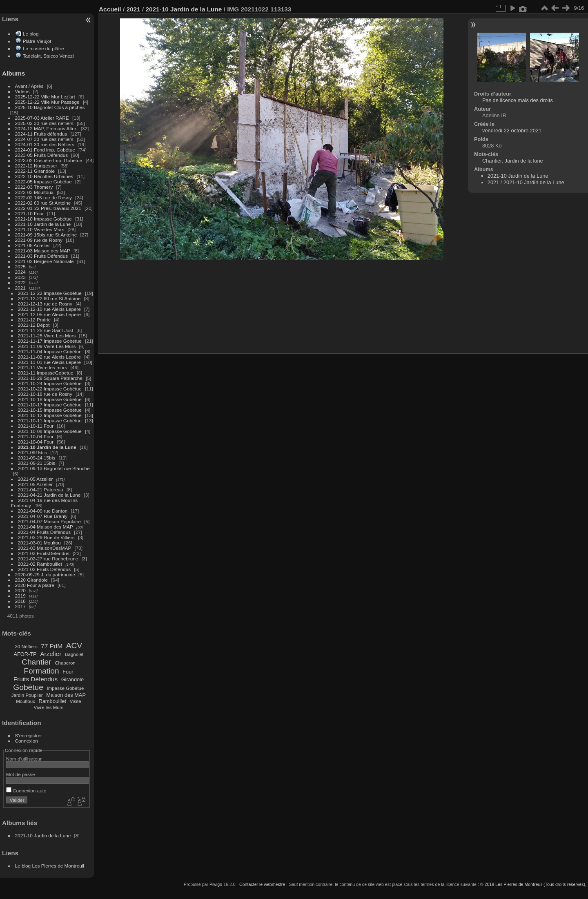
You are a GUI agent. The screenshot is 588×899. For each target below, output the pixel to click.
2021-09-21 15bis (37, 463)
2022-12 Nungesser (36, 166)
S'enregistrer (29, 735)
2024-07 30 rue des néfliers (44, 139)
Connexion (27, 741)
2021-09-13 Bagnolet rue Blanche (54, 468)
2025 (20, 267)
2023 (20, 277)
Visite (76, 701)
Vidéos (22, 91)
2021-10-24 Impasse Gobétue (50, 383)
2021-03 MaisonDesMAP (45, 548)
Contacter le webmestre (262, 884)
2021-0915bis (32, 452)
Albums (13, 73)
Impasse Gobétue (66, 688)
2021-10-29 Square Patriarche (50, 378)
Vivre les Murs (49, 707)
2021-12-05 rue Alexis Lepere (49, 314)
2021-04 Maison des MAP (46, 527)
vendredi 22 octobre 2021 (512, 130)
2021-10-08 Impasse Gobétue (50, 431)
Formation (41, 671)
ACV (74, 646)
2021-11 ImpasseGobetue (46, 373)
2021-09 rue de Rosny (39, 240)
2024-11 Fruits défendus (41, 134)
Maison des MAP (66, 695)
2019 (20, 596)
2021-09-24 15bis (37, 458)
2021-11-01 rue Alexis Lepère (49, 362)
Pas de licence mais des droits (518, 100)
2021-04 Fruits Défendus (45, 532)
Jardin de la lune (524, 161)
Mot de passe (21, 774)
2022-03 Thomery (34, 187)
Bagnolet (74, 654)
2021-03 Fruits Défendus (42, 256)
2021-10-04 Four (36, 436)
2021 (20, 288)
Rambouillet (53, 701)
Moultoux (26, 701)
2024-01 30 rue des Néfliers (45, 144)
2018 (20, 601)
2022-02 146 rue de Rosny (43, 197)
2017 (20, 606)
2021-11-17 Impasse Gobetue (50, 341)
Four (68, 672)
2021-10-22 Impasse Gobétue (50, 389)
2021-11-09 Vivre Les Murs (47, 346)
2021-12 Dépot (34, 325)
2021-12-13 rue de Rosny (45, 304)
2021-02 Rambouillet (40, 564)
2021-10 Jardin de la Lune (43, 224)
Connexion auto (26, 791)
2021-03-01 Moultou (39, 543)
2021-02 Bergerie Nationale (45, 261)
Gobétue (28, 687)
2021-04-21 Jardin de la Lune (49, 495)
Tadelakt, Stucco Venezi (48, 56)
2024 (20, 272)
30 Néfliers (26, 647)
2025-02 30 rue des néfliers (44, 123)
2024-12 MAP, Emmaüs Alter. (46, 128)
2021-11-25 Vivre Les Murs (47, 336)
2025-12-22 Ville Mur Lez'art (45, 97)
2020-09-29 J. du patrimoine (45, 574)
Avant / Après (29, 86)
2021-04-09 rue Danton (43, 511)
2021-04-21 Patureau (41, 490)
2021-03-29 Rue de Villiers (46, 537)
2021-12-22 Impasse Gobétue (50, 293)
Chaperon (65, 663)
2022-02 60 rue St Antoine (43, 203)
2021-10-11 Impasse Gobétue (50, 420)
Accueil (110, 9)
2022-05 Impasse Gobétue (43, 182)
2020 (20, 590)
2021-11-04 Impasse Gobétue (50, 351)
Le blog (31, 34)
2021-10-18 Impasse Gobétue (50, 399)
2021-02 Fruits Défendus (45, 569)
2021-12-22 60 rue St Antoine (49, 298)
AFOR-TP (25, 654)
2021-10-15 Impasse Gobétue (50, 410)
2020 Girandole (31, 580)
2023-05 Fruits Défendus (42, 155)
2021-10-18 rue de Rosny (45, 394)
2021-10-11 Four (36, 426)
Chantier (37, 662)
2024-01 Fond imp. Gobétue (45, 150)
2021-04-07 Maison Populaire (49, 521)
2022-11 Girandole (35, 171)
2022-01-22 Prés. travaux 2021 (48, 208)
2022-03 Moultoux (34, 192)
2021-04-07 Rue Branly (43, 516)
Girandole (73, 679)
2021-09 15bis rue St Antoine (46, 235)
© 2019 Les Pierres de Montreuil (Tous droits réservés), (533, 884)
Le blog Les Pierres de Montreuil (50, 866)
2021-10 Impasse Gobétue (43, 219)
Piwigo (216, 884)
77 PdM (52, 646)
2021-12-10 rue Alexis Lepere (49, 309)
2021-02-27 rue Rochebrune (48, 559)
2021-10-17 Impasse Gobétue (50, 405)
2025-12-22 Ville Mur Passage (47, 102)
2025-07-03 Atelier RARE (42, 118)
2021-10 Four (30, 213)
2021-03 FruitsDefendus (44, 553)
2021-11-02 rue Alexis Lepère (49, 357)
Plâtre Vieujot (37, 41)
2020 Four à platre (35, 585)
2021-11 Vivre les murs (43, 367)
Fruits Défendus (36, 679)
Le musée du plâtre (43, 48)
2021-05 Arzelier (33, 245)
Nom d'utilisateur (24, 759)
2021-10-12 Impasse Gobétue (50, 415)
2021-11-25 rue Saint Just (46, 330)
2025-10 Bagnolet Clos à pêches (50, 107)
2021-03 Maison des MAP (43, 251)
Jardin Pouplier (27, 695)
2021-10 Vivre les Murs (40, 229)
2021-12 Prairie (34, 320)
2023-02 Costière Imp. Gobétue (49, 160)
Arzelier (51, 654)
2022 (20, 282)
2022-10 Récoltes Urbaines (44, 176)
